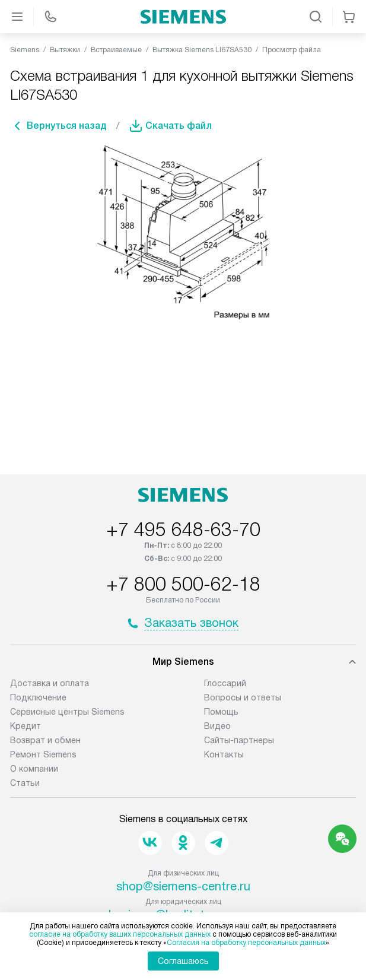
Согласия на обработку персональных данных (246, 943)
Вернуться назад (67, 126)
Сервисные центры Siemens (67, 712)
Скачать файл (179, 126)
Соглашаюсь (183, 961)
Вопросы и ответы (243, 697)
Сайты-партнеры (239, 740)
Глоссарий (225, 683)
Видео (217, 726)
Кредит (26, 726)
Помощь (221, 712)
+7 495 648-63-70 (183, 529)
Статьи (25, 783)
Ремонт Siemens (43, 754)
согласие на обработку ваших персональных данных (120, 934)
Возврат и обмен (45, 740)
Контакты (224, 754)
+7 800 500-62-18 (183, 584)
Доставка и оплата (50, 683)
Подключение (38, 697)
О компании (34, 769)
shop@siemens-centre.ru (183, 886)
